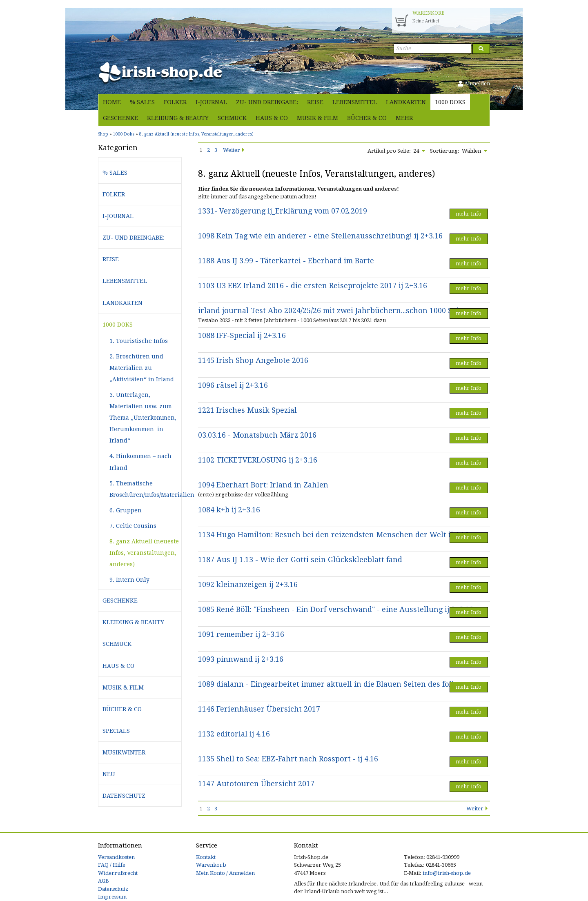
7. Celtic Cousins (133, 526)
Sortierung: (445, 151)
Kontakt (206, 857)
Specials (116, 731)
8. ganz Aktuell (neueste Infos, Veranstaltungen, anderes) (144, 553)
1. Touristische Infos (139, 341)
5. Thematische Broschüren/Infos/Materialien (145, 489)
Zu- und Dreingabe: (267, 102)
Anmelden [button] (474, 83)
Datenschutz (124, 796)
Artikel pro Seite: (389, 151)
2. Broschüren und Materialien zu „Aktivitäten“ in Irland (142, 368)
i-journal (211, 102)
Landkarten (406, 102)
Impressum (112, 897)
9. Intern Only (129, 580)
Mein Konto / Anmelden (225, 873)
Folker (175, 102)
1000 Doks (450, 102)
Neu (109, 774)
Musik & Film (317, 118)
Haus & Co (272, 118)
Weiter (232, 150)
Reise (315, 102)
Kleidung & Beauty (178, 118)
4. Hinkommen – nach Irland (140, 462)
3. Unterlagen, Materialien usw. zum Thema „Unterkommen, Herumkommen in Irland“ (143, 418)
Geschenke (120, 118)
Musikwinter (124, 752)
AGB (104, 881)
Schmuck (232, 118)
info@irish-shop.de (447, 873)
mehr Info (469, 214)
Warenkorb (211, 865)
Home (112, 102)
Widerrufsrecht (118, 873)
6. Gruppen (126, 510)
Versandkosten (116, 857)
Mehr (404, 118)
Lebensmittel (355, 102)
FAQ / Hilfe (112, 865)
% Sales (142, 102)
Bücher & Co (367, 118)
